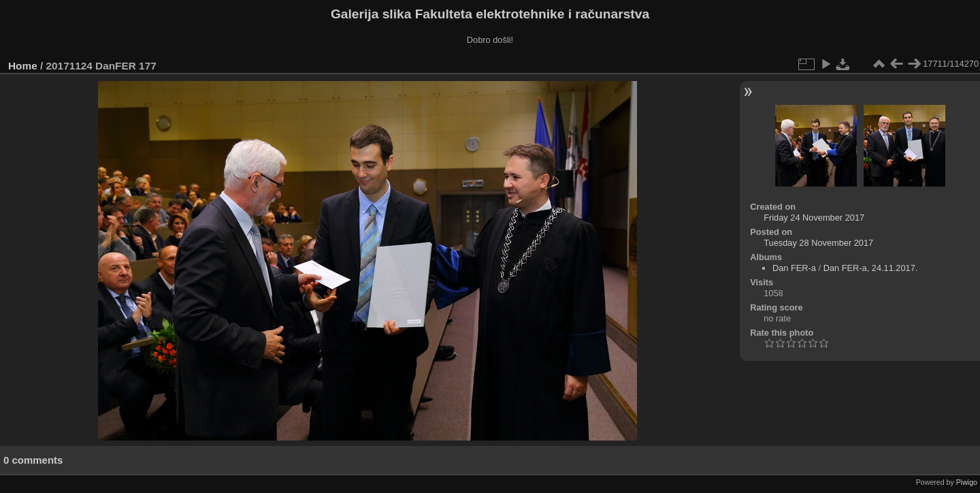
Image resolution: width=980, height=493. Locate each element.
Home (23, 66)
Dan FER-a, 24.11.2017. (871, 268)
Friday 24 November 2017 (814, 218)
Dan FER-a (794, 268)
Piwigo (967, 482)
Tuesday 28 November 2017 (818, 243)
